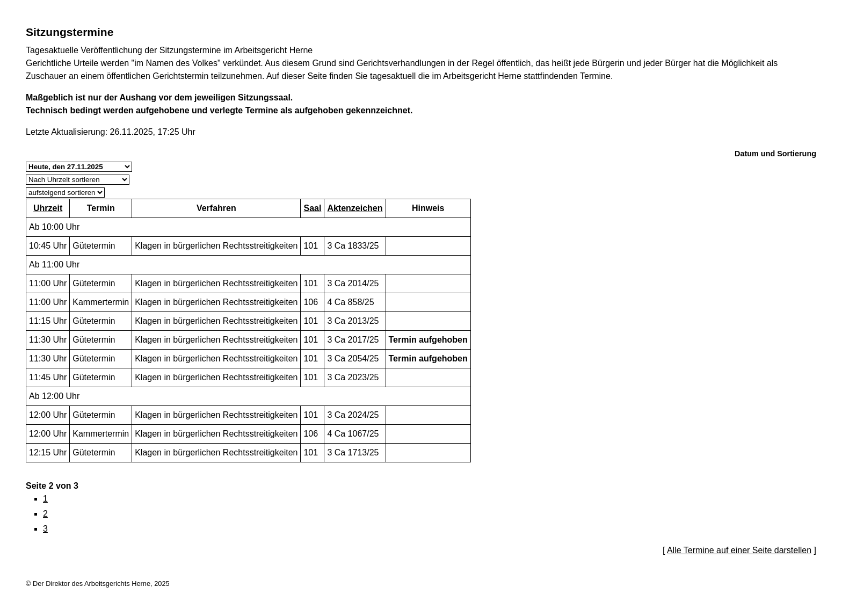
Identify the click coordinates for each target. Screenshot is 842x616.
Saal (312, 208)
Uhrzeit (48, 208)
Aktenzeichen (355, 208)
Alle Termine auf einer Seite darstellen (739, 550)
